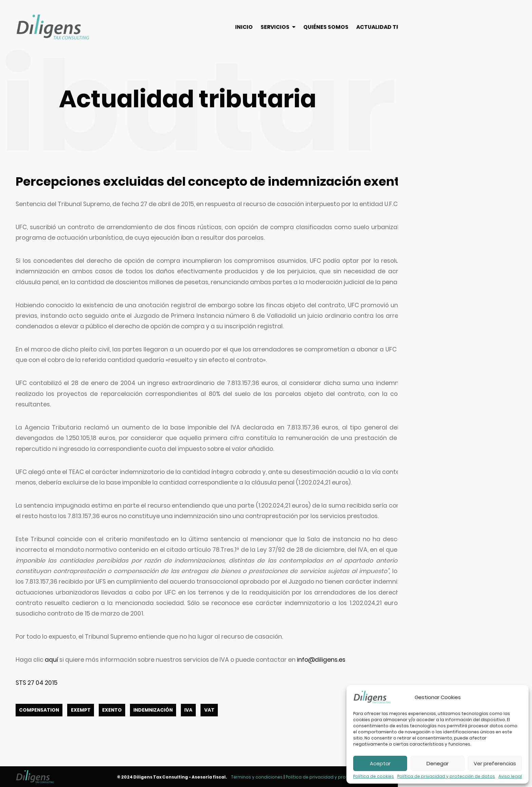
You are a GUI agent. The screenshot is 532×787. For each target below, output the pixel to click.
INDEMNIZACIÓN (153, 710)
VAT (209, 710)
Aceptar (380, 763)
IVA (188, 710)
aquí (51, 660)
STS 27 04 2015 (36, 683)
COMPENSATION (39, 710)
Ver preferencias (495, 763)
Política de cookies (374, 776)
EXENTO (112, 710)
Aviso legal (510, 776)
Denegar (438, 763)
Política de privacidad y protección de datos (446, 776)
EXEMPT (81, 710)
